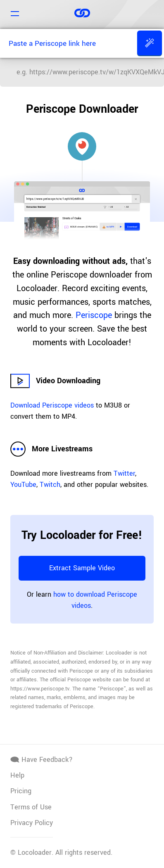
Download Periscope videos (52, 405)
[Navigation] (14, 14)
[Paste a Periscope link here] (68, 43)
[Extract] (150, 43)
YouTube (23, 485)
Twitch (50, 485)
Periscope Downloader (82, 109)
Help (17, 775)
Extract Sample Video (82, 568)
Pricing (21, 791)
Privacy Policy (32, 823)
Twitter (124, 473)
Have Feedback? (42, 760)
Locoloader (35, 853)
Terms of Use (31, 807)
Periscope (94, 315)
